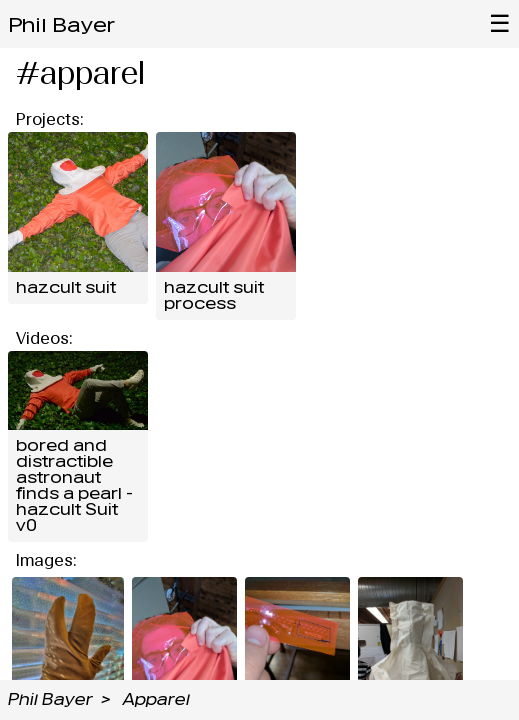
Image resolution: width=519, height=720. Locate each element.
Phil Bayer (61, 25)
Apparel (156, 699)
